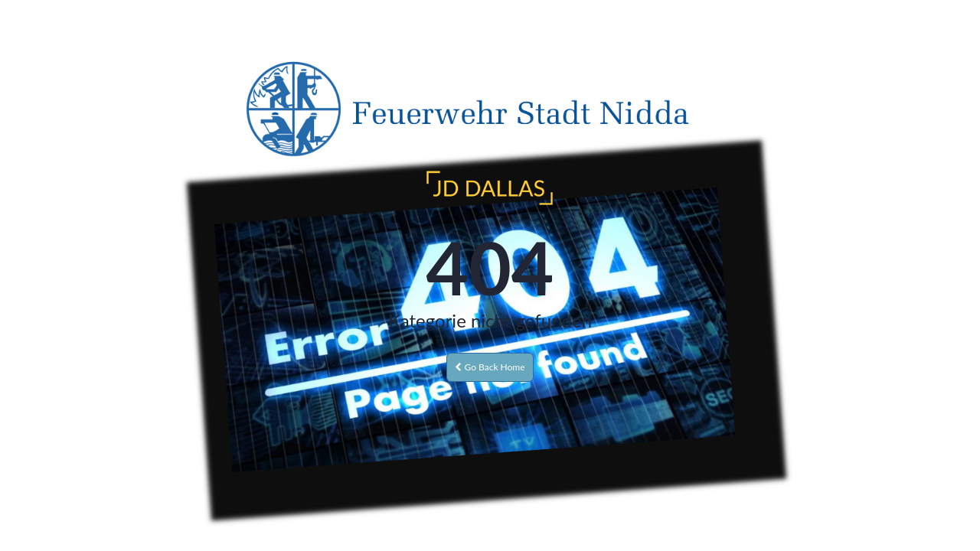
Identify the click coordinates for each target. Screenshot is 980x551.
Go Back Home (490, 367)
